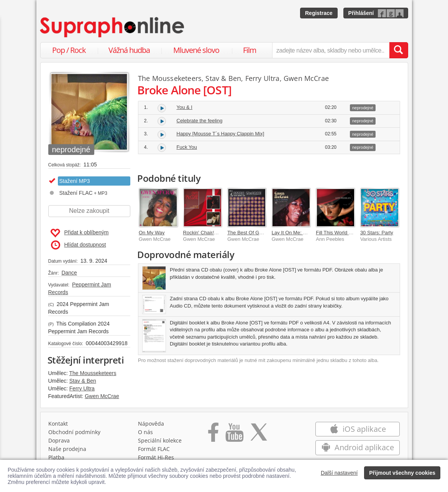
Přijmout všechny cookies (402, 473)
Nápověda (151, 424)
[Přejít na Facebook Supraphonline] (213, 435)
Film (250, 50)
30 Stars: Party (377, 233)
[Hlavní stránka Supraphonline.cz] (113, 27)
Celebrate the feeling (200, 121)
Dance (69, 273)
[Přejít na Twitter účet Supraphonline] (259, 435)
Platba (56, 457)
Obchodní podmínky (74, 432)
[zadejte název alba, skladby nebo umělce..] (331, 50)
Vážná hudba (129, 50)
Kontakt (58, 424)
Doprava (59, 440)
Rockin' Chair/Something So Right (221, 233)
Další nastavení (339, 473)
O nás (145, 432)
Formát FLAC (154, 449)
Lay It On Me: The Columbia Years (310, 233)
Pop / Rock (69, 50)
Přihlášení (361, 13)
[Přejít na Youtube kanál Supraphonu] (234, 435)
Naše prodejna (67, 449)
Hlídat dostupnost (79, 245)
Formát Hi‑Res (156, 457)
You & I (185, 107)
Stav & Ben (83, 381)
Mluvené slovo (196, 50)
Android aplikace (358, 447)
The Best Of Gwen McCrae (257, 233)
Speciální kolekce (160, 440)
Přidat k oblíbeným (80, 233)
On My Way (152, 233)
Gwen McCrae (102, 396)
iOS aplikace (358, 429)
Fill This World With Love (343, 233)
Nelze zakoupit (89, 211)
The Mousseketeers (93, 373)
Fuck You (187, 147)
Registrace (319, 13)
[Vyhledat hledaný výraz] (399, 50)
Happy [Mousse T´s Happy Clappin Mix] (221, 134)
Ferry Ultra (82, 388)
